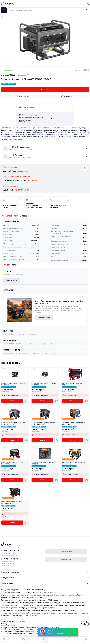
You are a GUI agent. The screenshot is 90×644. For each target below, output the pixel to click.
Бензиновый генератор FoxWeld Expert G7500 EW (13, 424)
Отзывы (6, 265)
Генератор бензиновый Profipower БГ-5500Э (14, 384)
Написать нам (66, 560)
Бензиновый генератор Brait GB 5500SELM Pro (74, 424)
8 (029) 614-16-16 (10, 550)
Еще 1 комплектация (9, 517)
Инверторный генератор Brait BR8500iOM (12, 463)
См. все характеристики (11, 139)
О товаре (24, 216)
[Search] (86, 10)
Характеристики (10, 216)
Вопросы (16, 265)
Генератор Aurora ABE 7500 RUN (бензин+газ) (74, 463)
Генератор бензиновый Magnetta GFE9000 (74, 384)
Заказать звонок (66, 552)
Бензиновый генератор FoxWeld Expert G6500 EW (43, 424)
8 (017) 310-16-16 (10, 559)
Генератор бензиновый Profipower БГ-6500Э (44, 384)
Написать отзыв (12, 281)
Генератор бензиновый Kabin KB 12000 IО (43, 463)
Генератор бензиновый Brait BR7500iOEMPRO (12, 503)
